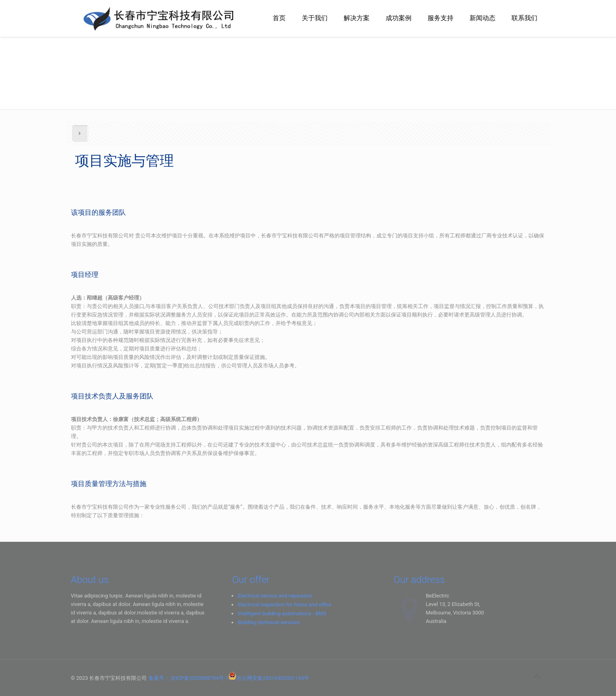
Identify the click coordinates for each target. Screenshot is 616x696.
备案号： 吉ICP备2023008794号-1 (188, 678)
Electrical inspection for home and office (284, 605)
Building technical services (269, 622)
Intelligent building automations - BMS (282, 613)
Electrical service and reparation (275, 596)
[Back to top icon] (537, 677)
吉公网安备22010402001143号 (273, 678)
